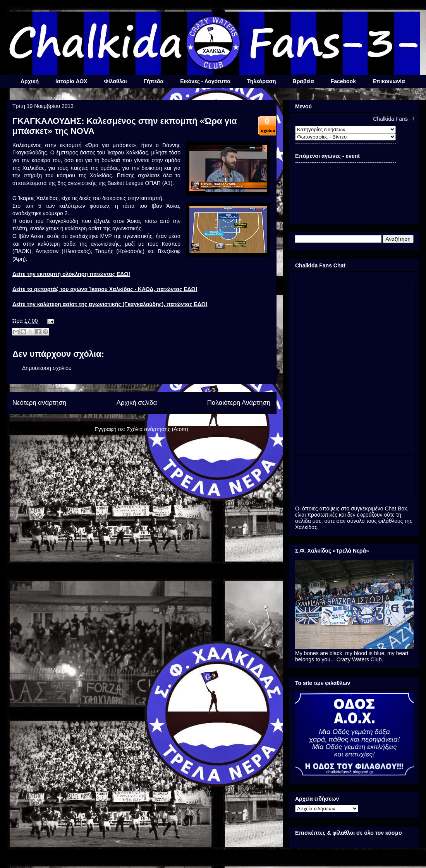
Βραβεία (303, 81)
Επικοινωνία (389, 81)
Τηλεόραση (261, 81)
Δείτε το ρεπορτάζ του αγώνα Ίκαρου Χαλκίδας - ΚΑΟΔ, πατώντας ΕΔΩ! (105, 289)
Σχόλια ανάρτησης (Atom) (157, 429)
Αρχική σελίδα (137, 403)
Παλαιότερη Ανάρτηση (239, 403)
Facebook (343, 81)
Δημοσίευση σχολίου (47, 368)
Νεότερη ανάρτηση (39, 403)
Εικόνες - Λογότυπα (205, 81)
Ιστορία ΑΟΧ (71, 81)
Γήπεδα (154, 81)
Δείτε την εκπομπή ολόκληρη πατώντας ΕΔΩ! (71, 274)
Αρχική (30, 81)
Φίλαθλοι (115, 81)
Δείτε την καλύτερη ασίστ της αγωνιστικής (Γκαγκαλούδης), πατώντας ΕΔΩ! (110, 304)
